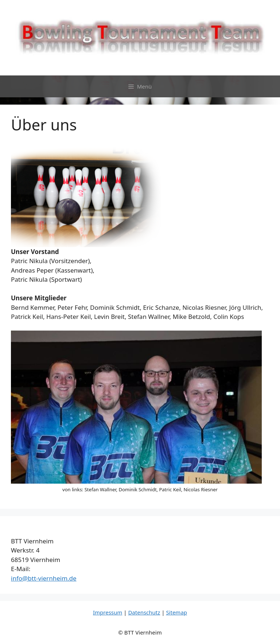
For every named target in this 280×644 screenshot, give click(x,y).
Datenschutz (144, 612)
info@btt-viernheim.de (44, 578)
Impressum (108, 612)
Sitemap (176, 612)
